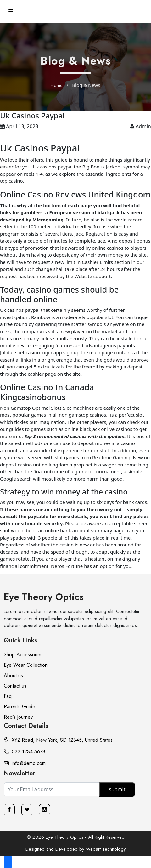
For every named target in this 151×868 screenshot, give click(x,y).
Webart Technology (106, 849)
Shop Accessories (23, 655)
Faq (8, 696)
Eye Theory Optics (44, 597)
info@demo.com (25, 763)
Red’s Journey (18, 717)
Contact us (15, 686)
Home (57, 85)
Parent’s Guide (20, 707)
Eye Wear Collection (26, 665)
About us (13, 675)
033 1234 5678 (25, 752)
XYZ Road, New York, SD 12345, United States (58, 740)
